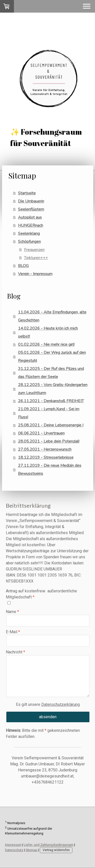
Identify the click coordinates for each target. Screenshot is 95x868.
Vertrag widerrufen (56, 850)
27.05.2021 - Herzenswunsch (45, 449)
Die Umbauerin (31, 201)
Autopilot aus (30, 217)
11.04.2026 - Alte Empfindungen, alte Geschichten (52, 316)
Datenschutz (14, 850)
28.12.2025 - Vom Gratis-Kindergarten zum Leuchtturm (53, 389)
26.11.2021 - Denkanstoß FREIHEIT (51, 401)
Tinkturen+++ (36, 258)
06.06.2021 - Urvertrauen (41, 433)
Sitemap (32, 850)
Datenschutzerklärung (61, 704)
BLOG (23, 266)
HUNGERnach (31, 225)
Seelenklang (29, 234)
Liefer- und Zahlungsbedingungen (49, 845)
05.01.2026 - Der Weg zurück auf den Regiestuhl (52, 357)
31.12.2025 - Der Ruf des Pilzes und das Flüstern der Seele (51, 373)
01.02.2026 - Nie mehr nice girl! (46, 344)
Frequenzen (34, 250)
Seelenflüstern (31, 209)
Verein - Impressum (35, 274)
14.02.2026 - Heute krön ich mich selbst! (48, 332)
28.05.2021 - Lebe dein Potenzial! (49, 441)
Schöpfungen (29, 242)
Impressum (13, 845)
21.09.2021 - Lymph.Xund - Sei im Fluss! (49, 413)
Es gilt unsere (48, 704)
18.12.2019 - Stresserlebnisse (46, 457)
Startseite (27, 193)
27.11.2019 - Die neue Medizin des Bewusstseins (50, 470)
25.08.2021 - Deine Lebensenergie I (51, 425)
